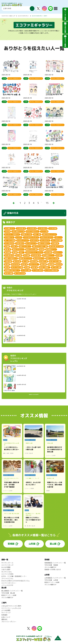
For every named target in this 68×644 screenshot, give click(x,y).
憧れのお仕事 (17, 261)
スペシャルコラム (7, 579)
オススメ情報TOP (50, 567)
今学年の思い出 (20, 243)
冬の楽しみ (14, 246)
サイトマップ (6, 613)
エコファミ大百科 (7, 574)
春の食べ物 (24, 264)
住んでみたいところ (31, 243)
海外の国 (7, 267)
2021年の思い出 (32, 228)
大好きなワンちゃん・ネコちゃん (34, 252)
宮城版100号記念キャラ (11, 258)
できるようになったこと (47, 237)
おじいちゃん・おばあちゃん (12, 234)
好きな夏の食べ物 (9, 255)
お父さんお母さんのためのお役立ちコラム (16, 581)
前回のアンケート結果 (52, 582)
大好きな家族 (48, 252)
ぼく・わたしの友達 (10, 240)
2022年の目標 (53, 228)
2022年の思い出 (43, 228)
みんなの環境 (6, 567)
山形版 (32, 544)
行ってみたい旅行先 (38, 270)
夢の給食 (42, 249)
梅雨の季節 (43, 264)
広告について (6, 617)
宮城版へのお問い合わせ (53, 570)
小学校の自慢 (8, 261)
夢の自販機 (8, 252)
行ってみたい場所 (26, 270)
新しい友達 (25, 261)
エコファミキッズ (7, 565)
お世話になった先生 (27, 234)
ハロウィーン (58, 237)
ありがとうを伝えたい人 (32, 231)
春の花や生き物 (15, 264)
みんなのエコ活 (34, 240)
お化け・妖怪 (37, 234)
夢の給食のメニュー (51, 249)
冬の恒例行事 (55, 243)
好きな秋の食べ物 (36, 255)
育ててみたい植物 (56, 267)
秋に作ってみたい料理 (17, 267)
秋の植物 (27, 267)
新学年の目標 (34, 261)
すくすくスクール (7, 563)
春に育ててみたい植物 (55, 261)
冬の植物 (7, 246)
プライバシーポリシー (9, 622)
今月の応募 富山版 (8, 593)
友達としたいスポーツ (25, 246)
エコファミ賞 (44, 231)
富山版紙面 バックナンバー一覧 (12, 591)
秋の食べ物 (34, 267)
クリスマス (19, 237)
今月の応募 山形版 (51, 580)
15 (47, 203)
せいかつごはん (7, 572)
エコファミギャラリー (24, 16)
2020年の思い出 (21, 228)
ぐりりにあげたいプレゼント (31, 237)
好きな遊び (59, 255)
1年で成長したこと (10, 228)
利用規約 (4, 615)
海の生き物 (59, 264)
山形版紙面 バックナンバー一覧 (55, 578)
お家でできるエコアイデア (49, 234)
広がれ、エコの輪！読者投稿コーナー (14, 576)
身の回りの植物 (9, 273)
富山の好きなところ (39, 258)
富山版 (53, 544)
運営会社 (4, 619)
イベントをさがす (7, 585)
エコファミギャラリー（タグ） (40, 16)
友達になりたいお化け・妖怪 (40, 246)
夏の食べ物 (8, 249)
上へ (58, 638)
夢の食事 (15, 252)
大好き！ (21, 252)
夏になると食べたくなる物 (56, 246)
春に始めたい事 (43, 261)
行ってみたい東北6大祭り (51, 270)
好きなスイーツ (58, 252)
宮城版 (11, 544)
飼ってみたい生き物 (20, 273)
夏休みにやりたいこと (18, 249)
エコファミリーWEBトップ (8, 16)
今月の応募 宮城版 (51, 565)
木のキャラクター (34, 264)
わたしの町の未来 (9, 243)
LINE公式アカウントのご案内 (11, 606)
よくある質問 (6, 610)
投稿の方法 (13, 213)
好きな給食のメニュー (48, 255)
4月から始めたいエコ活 (18, 231)
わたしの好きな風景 (57, 240)
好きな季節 (19, 255)
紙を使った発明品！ (44, 267)
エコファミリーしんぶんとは (11, 608)
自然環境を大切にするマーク (12, 270)
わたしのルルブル (45, 240)
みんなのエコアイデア (23, 240)
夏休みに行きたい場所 (32, 249)
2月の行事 (7, 231)
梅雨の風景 (51, 264)
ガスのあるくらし (9, 237)
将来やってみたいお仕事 (52, 258)
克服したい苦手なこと (44, 243)
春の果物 (7, 264)
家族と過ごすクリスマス (25, 258)
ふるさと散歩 (6, 570)
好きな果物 (27, 255)
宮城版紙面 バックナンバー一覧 (55, 563)
